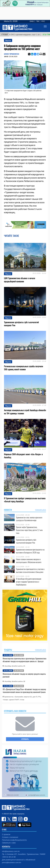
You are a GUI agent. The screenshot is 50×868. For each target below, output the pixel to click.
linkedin (15, 819)
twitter (9, 819)
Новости (8, 510)
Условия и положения (10, 837)
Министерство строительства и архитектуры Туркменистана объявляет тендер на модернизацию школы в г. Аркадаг (24, 660)
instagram (20, 819)
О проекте (6, 834)
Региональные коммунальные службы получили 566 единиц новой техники (23, 368)
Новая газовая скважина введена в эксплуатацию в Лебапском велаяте (29, 561)
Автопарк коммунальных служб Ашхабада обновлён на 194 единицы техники (25, 412)
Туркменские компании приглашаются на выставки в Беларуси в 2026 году (30, 551)
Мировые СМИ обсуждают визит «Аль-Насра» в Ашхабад (23, 456)
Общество (8, 40)
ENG (32, 21)
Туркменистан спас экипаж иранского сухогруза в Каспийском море (29, 519)
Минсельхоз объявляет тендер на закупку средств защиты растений (24, 675)
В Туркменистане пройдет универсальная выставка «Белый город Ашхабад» (25, 500)
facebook (4, 819)
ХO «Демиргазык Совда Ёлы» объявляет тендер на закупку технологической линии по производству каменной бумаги (24, 691)
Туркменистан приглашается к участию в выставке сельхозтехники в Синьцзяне (30, 571)
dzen (25, 819)
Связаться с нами (9, 843)
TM (38, 21)
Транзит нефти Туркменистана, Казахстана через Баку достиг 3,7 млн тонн (29, 530)
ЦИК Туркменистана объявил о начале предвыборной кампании (20, 280)
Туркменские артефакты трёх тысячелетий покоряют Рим (21, 324)
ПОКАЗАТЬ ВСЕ (41, 510)
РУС (43, 21)
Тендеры (8, 650)
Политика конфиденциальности (14, 840)
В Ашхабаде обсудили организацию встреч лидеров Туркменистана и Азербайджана (29, 582)
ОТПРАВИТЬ (25, 739)
